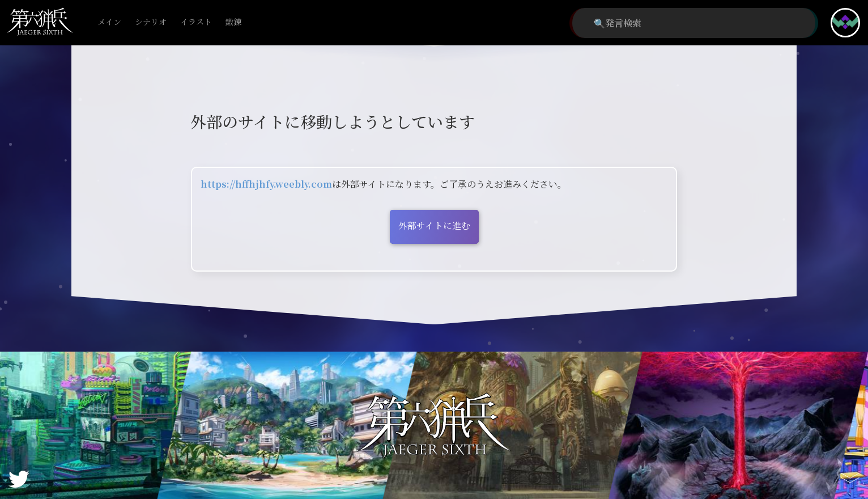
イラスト (196, 22)
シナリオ (151, 22)
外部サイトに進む (434, 225)
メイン (109, 22)
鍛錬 (233, 22)
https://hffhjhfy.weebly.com (266, 184)
